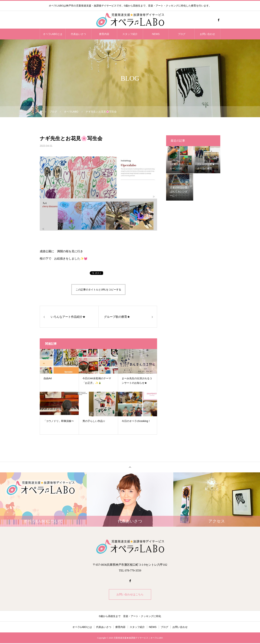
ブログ (182, 34)
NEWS (156, 34)
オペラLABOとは (53, 34)
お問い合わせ (207, 34)
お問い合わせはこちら (130, 595)
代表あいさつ (78, 34)
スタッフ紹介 (130, 34)
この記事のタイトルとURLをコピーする (98, 290)
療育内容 (104, 34)
